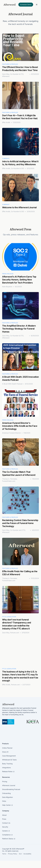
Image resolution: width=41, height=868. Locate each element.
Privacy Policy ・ (14, 854)
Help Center (7, 805)
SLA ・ (21, 854)
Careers (6, 831)
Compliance (7, 835)
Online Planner (7, 748)
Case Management (9, 756)
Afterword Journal (9, 785)
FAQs (4, 801)
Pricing (5, 781)
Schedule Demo (26, 5)
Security (5, 827)
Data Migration (7, 797)
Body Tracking (7, 764)
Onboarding (6, 793)
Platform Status (9, 839)
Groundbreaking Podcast (11, 789)
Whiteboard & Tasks (9, 760)
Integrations (6, 768)
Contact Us (6, 823)
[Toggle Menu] (37, 5)
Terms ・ (5, 854)
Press (4, 819)
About (4, 815)
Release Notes (8, 771)
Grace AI (5, 752)
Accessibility (27, 854)
